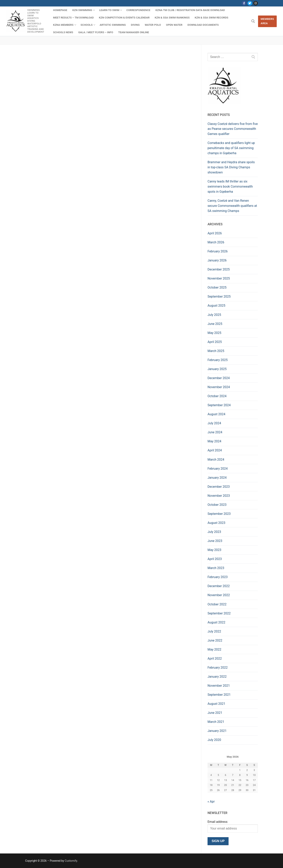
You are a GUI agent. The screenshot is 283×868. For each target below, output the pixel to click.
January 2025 (217, 369)
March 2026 (216, 242)
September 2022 (219, 613)
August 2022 (216, 622)
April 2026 (215, 233)
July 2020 (214, 740)
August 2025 (216, 306)
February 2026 (218, 251)
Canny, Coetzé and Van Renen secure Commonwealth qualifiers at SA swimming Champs (232, 206)
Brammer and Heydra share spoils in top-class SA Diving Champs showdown (231, 167)
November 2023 (219, 496)
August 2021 (216, 704)
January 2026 (217, 260)
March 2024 (216, 460)
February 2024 (218, 469)
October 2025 (217, 287)
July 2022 (214, 631)
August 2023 (216, 523)
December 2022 (219, 586)
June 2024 (215, 432)
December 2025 (219, 269)
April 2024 (215, 450)
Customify (71, 861)
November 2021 (219, 686)
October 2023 (217, 505)
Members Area (267, 21)
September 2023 (219, 514)
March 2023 (216, 568)
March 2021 (216, 722)
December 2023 (219, 487)
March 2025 (216, 351)
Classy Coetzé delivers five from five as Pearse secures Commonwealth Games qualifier (233, 129)
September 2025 (219, 297)
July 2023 (214, 532)
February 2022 (218, 668)
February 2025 (218, 360)
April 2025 (215, 342)
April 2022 (215, 659)
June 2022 (215, 640)
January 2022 (217, 677)
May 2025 (214, 333)
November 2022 (219, 595)
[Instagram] (256, 3)
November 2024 (219, 387)
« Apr (211, 802)
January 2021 (217, 731)
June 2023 (215, 541)
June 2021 (215, 713)
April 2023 (215, 559)
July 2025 (214, 315)
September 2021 (219, 695)
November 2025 (219, 278)
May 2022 (214, 649)
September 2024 (219, 405)
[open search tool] (253, 21)
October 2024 (217, 396)
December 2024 (219, 378)
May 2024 (214, 441)
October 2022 (217, 604)
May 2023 (214, 550)
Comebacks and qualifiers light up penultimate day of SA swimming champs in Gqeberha (231, 148)
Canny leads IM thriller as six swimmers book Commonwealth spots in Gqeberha (230, 187)
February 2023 (218, 577)
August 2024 (216, 414)
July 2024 (214, 423)
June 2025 (215, 324)
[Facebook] (244, 3)
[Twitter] (250, 3)
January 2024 (217, 478)
